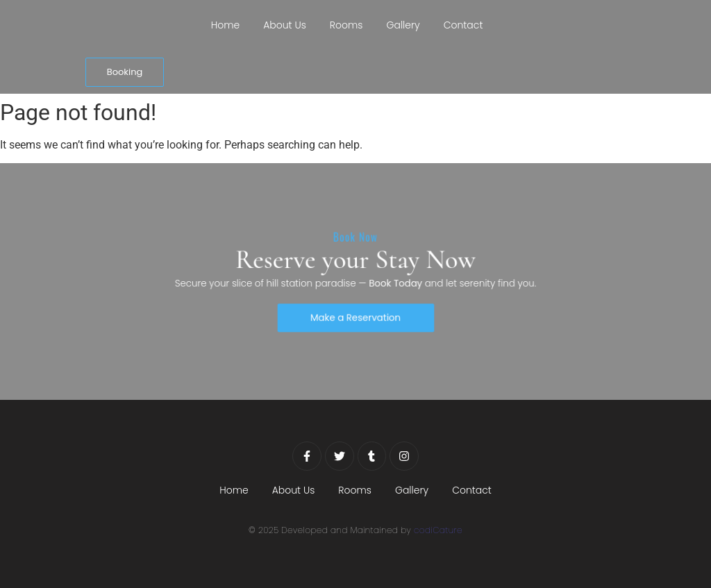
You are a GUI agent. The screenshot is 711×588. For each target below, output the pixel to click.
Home (226, 25)
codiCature (438, 530)
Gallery (403, 25)
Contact (463, 25)
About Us (285, 25)
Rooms (346, 25)
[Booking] (125, 72)
